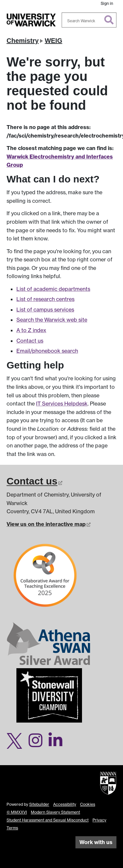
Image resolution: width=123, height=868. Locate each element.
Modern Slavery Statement (55, 812)
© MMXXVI (17, 812)
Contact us (30, 341)
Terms (12, 828)
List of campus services (45, 310)
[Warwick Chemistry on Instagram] (38, 744)
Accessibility (65, 804)
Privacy (99, 820)
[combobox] (89, 20)
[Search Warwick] (89, 20)
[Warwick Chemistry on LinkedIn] (58, 744)
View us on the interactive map (49, 524)
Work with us (96, 842)
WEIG (53, 41)
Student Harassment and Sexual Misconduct (48, 820)
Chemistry (23, 41)
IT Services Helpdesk (62, 404)
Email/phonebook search (47, 351)
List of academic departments (53, 289)
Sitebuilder (39, 804)
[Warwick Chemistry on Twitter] (17, 744)
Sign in (107, 3)
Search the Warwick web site (52, 320)
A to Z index (31, 330)
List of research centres (45, 299)
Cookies (88, 804)
